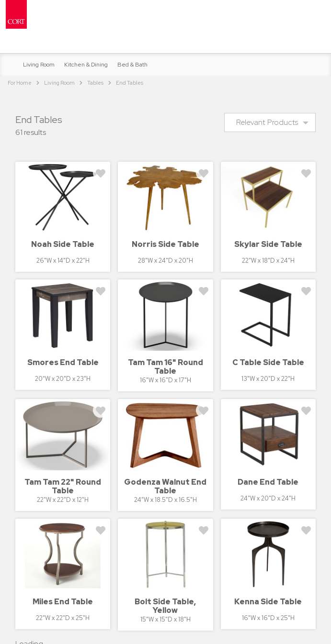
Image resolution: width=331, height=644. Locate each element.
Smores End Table (63, 362)
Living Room (39, 65)
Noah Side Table (63, 244)
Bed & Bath (132, 65)
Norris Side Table (165, 244)
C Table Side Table (268, 362)
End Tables (130, 83)
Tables (95, 83)
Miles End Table (63, 602)
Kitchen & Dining (86, 65)
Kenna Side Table (268, 602)
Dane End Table (268, 482)
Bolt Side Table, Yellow (165, 606)
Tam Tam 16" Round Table (165, 367)
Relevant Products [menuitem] (267, 122)
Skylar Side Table (268, 244)
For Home (20, 83)
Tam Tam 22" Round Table (63, 486)
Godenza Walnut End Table (165, 486)
